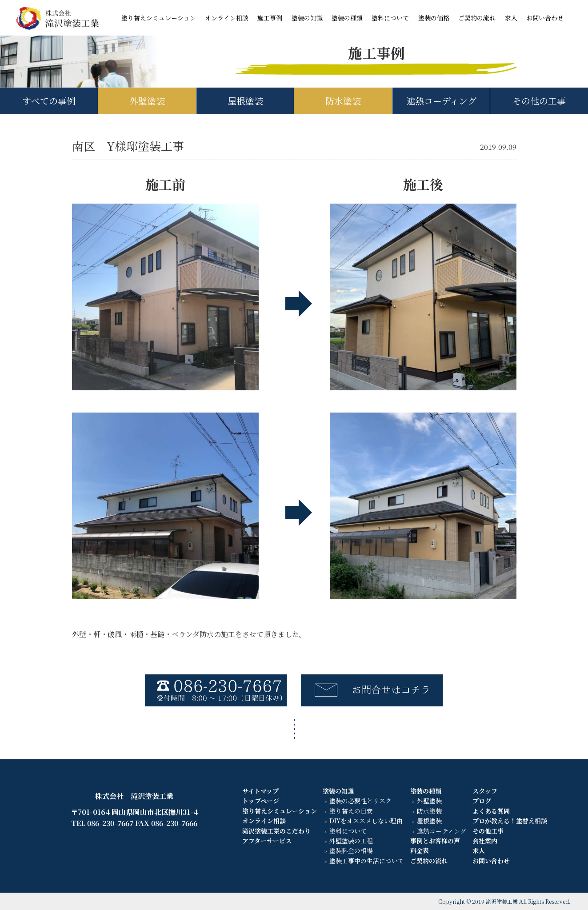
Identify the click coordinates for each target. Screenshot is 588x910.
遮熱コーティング (442, 831)
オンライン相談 (227, 18)
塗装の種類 (347, 18)
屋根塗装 (245, 101)
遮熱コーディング (441, 101)
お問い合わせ (545, 18)
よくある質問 (491, 811)
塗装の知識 (307, 18)
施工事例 (270, 18)
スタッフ (485, 791)
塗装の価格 (434, 18)
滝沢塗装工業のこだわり (276, 831)
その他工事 (488, 831)
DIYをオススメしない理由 (366, 821)
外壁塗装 (147, 101)
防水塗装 (343, 101)
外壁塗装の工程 (351, 841)
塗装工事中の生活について (367, 861)
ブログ (482, 801)
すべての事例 (49, 101)
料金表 (420, 850)
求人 (511, 18)
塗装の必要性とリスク (360, 801)
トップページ (261, 801)
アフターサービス (267, 841)
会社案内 (485, 841)
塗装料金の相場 (351, 850)
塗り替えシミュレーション (159, 18)
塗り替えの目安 (351, 811)
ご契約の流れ (477, 18)
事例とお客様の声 (435, 841)
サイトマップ (260, 791)
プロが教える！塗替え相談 (510, 821)
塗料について (390, 18)
